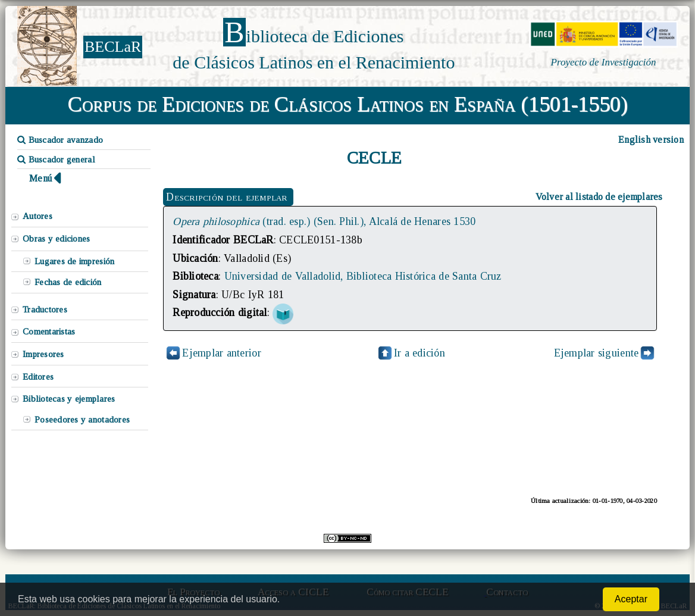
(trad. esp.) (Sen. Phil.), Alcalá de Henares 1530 (324, 221)
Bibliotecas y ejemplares (69, 399)
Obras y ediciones (57, 239)
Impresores (43, 354)
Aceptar (631, 599)
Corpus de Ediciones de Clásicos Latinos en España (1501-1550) (348, 104)
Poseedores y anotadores (82, 420)
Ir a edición (411, 353)
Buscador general (56, 160)
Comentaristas (49, 332)
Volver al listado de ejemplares (599, 197)
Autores (37, 216)
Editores (38, 377)
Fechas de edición (68, 282)
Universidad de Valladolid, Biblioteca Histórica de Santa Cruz (363, 276)
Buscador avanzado (60, 140)
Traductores (45, 309)
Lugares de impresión (74, 261)
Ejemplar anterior (222, 353)
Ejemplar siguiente (597, 353)
